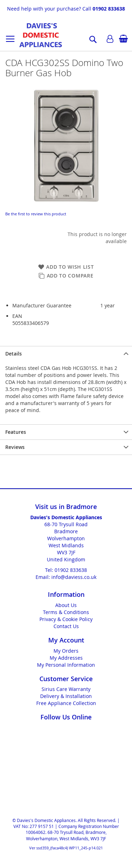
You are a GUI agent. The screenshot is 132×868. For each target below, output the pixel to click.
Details (14, 354)
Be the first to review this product (36, 214)
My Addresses (66, 658)
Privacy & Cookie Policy (66, 619)
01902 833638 (109, 9)
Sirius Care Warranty (66, 689)
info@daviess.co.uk (74, 577)
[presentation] (66, 354)
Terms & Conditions (66, 612)
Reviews (15, 447)
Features (16, 432)
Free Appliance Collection (66, 703)
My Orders (66, 651)
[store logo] (41, 35)
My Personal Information (66, 665)
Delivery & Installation (66, 696)
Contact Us (66, 626)
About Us (66, 605)
